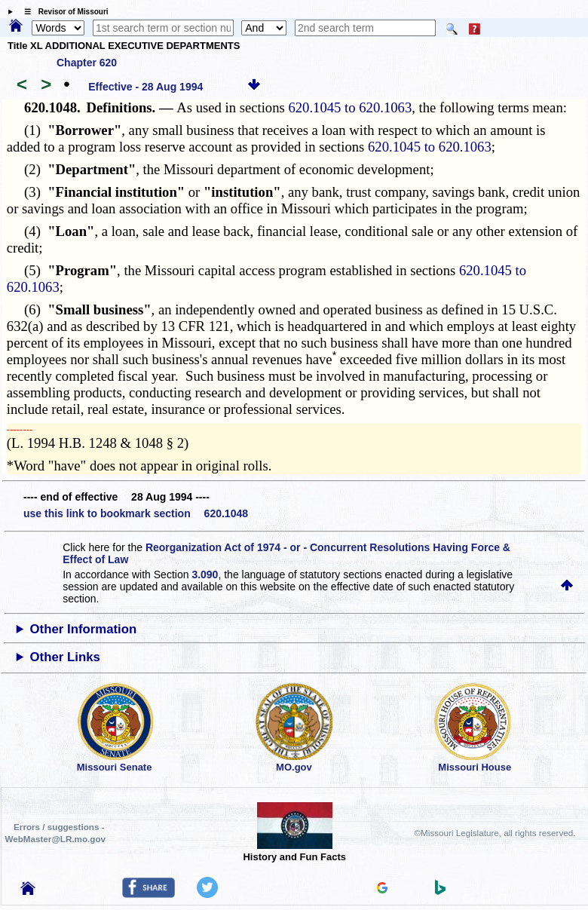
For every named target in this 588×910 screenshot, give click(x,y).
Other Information (84, 629)
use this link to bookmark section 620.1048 (136, 513)
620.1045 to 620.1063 (350, 107)
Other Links (65, 657)
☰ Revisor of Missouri (63, 12)
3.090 (205, 574)
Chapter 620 (87, 63)
